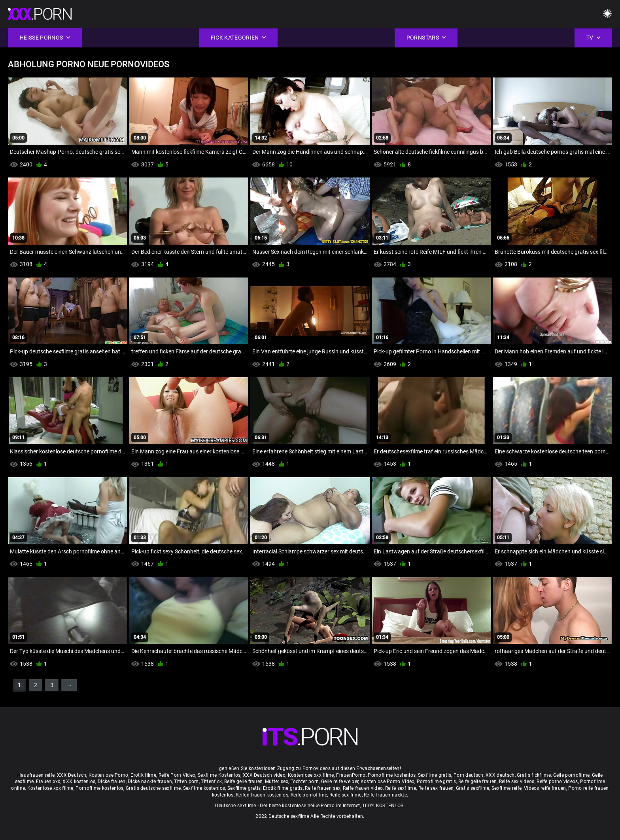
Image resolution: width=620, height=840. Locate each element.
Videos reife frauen (545, 788)
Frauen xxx (48, 781)
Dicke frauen (112, 781)
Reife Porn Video (177, 775)
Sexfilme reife (507, 788)
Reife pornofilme (309, 795)
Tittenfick (211, 781)
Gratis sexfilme (473, 788)
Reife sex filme (346, 795)
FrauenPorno (351, 775)
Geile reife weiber (340, 781)
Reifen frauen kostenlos (262, 795)
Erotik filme (143, 775)
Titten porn (186, 781)
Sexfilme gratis (435, 775)
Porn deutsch (469, 775)
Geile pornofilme (572, 775)
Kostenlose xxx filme (311, 775)
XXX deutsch (500, 775)
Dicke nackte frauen (150, 781)
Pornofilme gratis (436, 781)
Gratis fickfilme (534, 775)
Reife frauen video (363, 788)
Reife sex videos (517, 781)
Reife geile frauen (243, 781)
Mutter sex (277, 781)
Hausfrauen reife (36, 775)
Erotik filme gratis (283, 788)
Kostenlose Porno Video (388, 781)
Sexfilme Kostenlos (219, 775)
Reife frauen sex (323, 788)
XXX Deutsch (72, 775)
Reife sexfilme (401, 788)
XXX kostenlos (79, 781)
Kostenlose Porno (109, 775)
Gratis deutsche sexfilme (153, 788)
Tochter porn (305, 781)
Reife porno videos (557, 781)
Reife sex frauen (436, 788)
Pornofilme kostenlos (392, 775)
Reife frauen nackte (385, 795)
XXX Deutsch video (264, 775)
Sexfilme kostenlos (204, 788)
